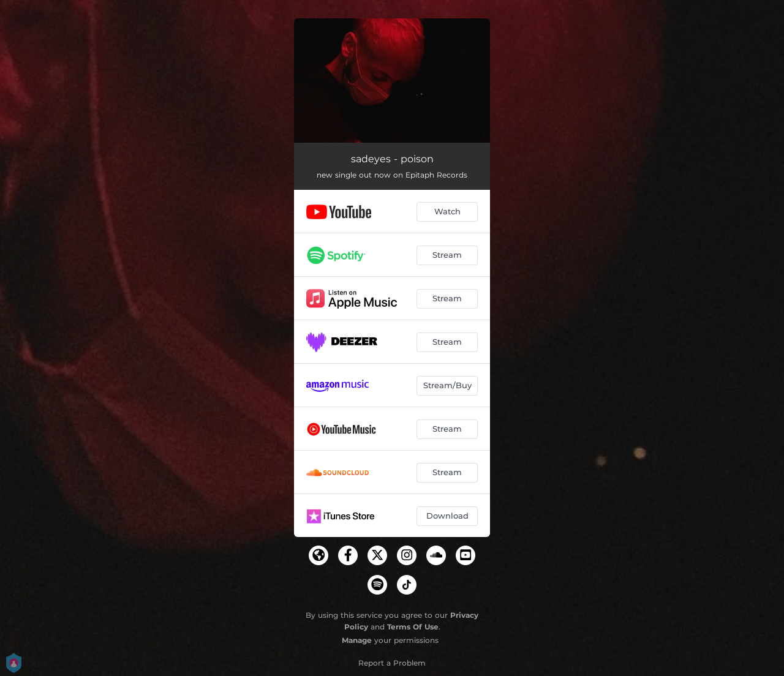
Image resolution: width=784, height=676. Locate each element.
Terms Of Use (413, 627)
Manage (357, 640)
